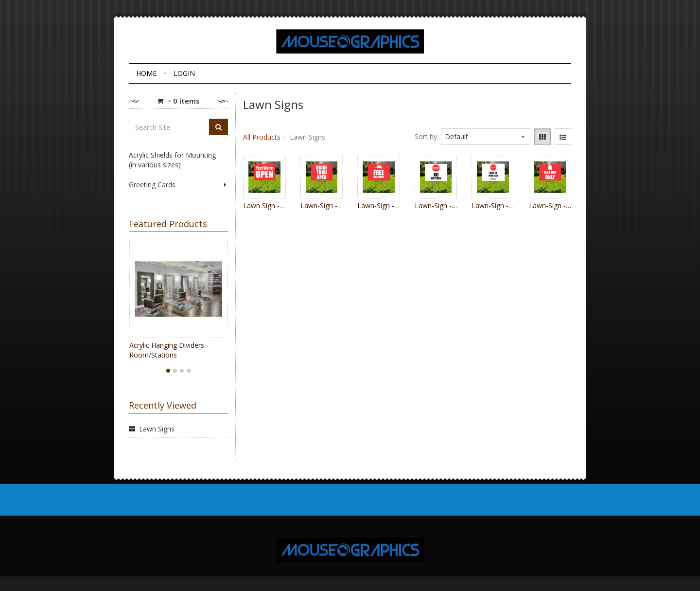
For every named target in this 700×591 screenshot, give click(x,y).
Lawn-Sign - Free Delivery (379, 206)
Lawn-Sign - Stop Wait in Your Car (493, 206)
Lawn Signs (157, 429)
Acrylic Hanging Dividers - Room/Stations (169, 350)
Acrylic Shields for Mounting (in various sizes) (172, 160)
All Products (262, 137)
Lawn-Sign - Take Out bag (550, 206)
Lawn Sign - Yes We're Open (264, 206)
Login (184, 73)
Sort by (426, 136)
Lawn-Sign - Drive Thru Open (322, 206)
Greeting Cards (178, 185)
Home (146, 73)
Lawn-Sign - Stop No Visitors (436, 206)
